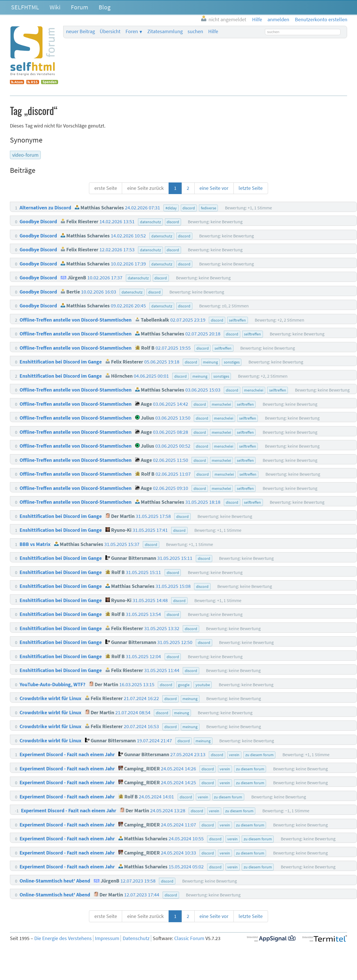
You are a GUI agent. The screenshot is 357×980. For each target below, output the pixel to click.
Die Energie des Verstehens (63, 938)
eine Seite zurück (145, 188)
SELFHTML (25, 7)
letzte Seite (251, 188)
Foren (132, 31)
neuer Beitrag (80, 31)
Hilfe (213, 31)
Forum (79, 7)
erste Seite (106, 188)
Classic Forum (189, 938)
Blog (105, 7)
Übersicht (110, 31)
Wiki (55, 7)
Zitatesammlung (165, 31)
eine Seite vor (214, 188)
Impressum (107, 938)
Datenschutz (136, 938)
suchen (195, 31)
